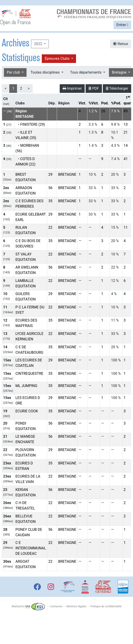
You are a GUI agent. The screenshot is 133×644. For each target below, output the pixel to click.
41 (126, 159)
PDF (94, 88)
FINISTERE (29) (33, 124)
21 (126, 132)
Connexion (56, 606)
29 (50, 174)
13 (126, 124)
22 (50, 227)
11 (126, 227)
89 (126, 111)
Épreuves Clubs (58, 59)
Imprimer (72, 88)
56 (50, 188)
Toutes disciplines (45, 72)
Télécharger (117, 88)
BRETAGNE (67, 174)
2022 (39, 44)
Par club (14, 72)
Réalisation (28, 606)
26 (103, 111)
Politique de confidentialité (106, 606)
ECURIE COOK (27, 411)
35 (50, 201)
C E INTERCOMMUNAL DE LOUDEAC (31, 548)
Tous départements (86, 72)
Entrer (122, 25)
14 (126, 145)
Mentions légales (76, 606)
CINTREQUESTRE (29, 374)
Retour (121, 44)
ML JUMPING (26, 386)
